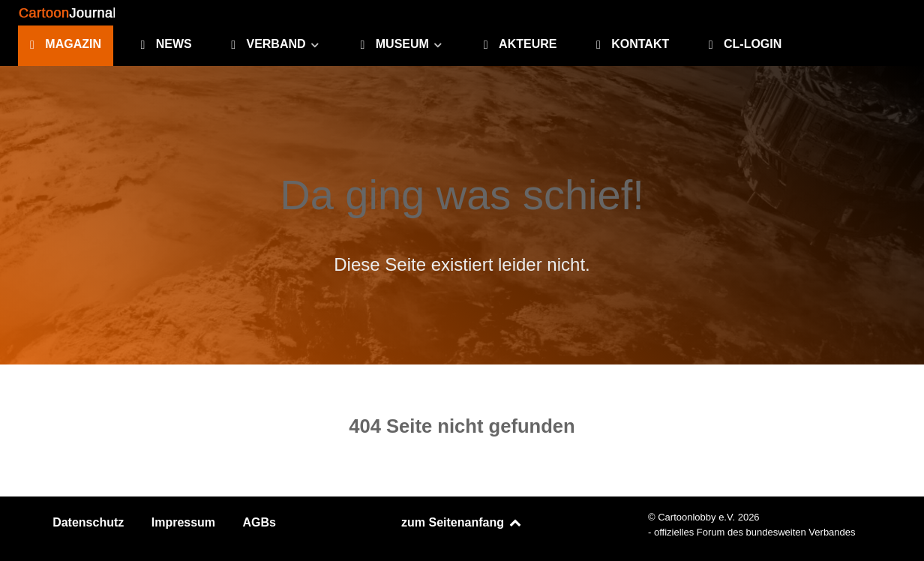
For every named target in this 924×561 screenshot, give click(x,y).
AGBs (259, 522)
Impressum (183, 522)
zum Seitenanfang (462, 522)
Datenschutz (88, 522)
